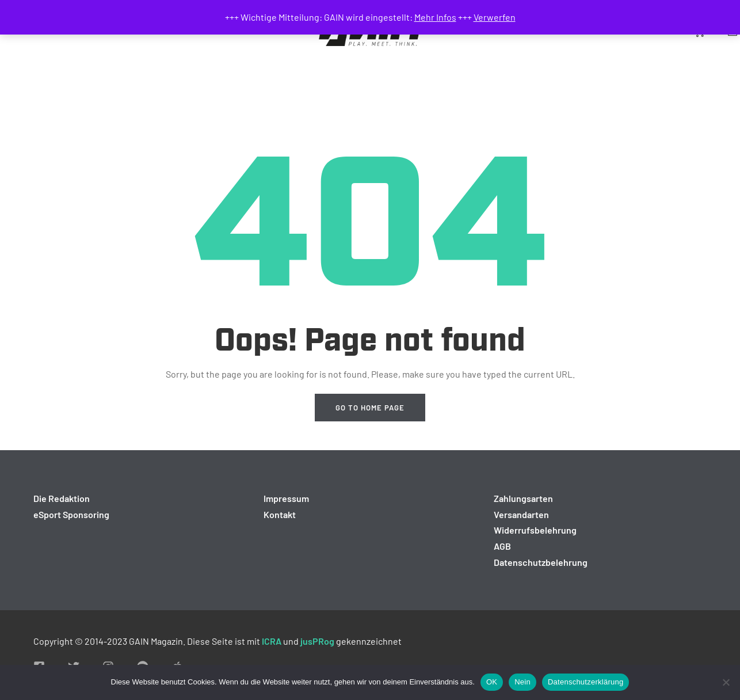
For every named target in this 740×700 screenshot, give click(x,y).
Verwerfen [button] (495, 17)
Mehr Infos (435, 17)
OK (492, 682)
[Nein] (726, 682)
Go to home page (370, 408)
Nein (522, 682)
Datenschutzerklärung (585, 682)
